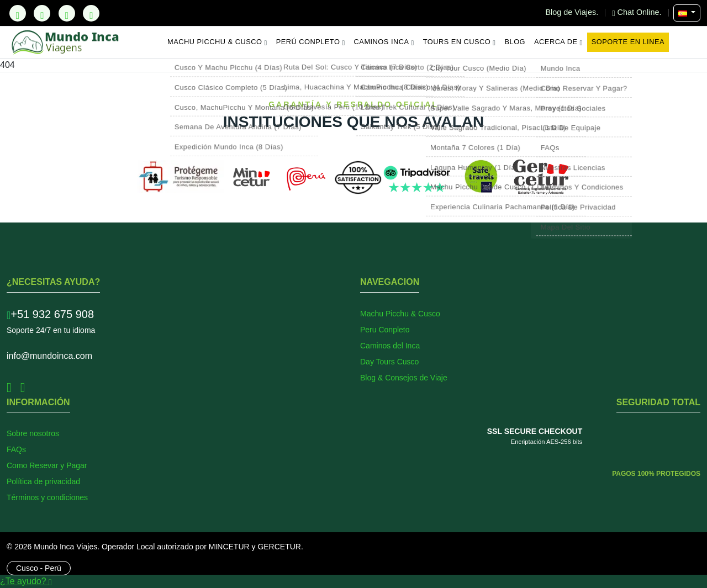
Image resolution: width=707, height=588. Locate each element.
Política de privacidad (43, 481)
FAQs (16, 449)
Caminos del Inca (390, 346)
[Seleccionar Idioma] (687, 13)
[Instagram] (67, 13)
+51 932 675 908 (50, 314)
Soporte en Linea (628, 42)
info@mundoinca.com (49, 356)
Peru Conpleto (385, 330)
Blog (515, 42)
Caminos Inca (384, 42)
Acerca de (558, 42)
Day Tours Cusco (389, 362)
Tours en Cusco (460, 42)
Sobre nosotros (33, 433)
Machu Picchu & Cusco (217, 42)
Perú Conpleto (311, 42)
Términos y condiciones (47, 497)
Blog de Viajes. (573, 12)
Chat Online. (638, 12)
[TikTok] (18, 13)
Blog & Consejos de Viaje (404, 378)
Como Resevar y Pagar (47, 465)
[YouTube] (91, 13)
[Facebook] (42, 13)
